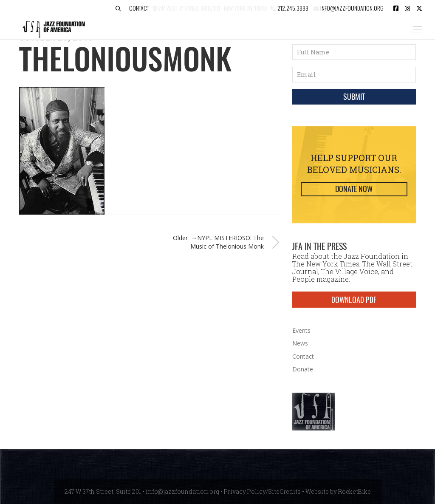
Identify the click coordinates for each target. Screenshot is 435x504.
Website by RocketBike (338, 491)
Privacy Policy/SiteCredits (262, 491)
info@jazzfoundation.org (351, 8)
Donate (303, 369)
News (300, 343)
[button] (118, 9)
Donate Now (354, 189)
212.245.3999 (293, 8)
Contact (139, 8)
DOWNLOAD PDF (354, 300)
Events (301, 330)
